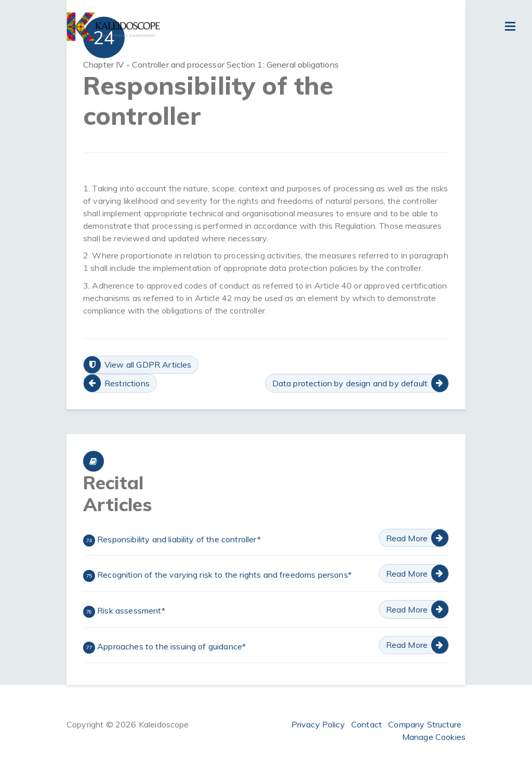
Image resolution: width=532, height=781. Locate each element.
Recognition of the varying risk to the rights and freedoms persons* (217, 576)
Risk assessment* (124, 611)
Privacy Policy (318, 724)
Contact (367, 724)
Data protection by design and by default (350, 383)
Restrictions (127, 383)
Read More (407, 538)
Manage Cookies (434, 737)
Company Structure (425, 724)
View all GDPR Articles (148, 365)
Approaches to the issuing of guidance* (164, 647)
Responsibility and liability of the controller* (172, 540)
